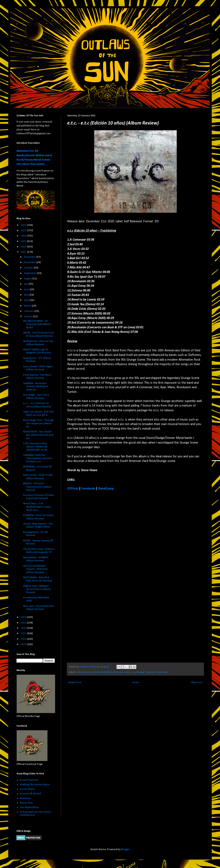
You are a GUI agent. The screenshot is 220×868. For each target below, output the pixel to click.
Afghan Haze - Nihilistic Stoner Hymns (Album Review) (37, 589)
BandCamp (106, 489)
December (30, 257)
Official (73, 489)
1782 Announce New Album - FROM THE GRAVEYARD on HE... (36, 447)
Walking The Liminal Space (35, 785)
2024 (24, 236)
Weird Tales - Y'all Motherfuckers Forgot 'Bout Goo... (37, 507)
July (26, 284)
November (30, 262)
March (28, 306)
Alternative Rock (122, 672)
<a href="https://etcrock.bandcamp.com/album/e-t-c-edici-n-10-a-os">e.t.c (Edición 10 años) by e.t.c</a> (103, 576)
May (27, 295)
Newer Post (75, 682)
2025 (24, 230)
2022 (24, 247)
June (27, 290)
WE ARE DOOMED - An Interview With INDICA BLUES (37, 324)
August (28, 279)
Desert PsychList (29, 780)
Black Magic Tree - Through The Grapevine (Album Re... (38, 423)
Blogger (125, 849)
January (29, 316)
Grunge (140, 672)
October (29, 268)
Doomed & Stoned (30, 794)
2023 (24, 241)
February (29, 311)
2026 (24, 225)
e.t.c (133, 672)
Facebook (88, 489)
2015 (24, 644)
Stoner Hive (26, 803)
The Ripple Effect (29, 807)
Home (136, 682)
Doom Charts (27, 789)
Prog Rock (150, 672)
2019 (24, 623)
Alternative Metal (103, 672)
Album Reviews (85, 672)
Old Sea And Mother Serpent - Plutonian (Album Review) (35, 569)
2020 (24, 617)
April (27, 300)
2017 (24, 633)
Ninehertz (25, 798)
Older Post (196, 682)
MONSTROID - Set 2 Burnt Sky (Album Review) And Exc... (38, 435)
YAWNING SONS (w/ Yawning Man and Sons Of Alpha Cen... (38, 458)
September (30, 273)
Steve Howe (162, 672)
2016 (24, 639)
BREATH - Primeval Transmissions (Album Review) (37, 487)
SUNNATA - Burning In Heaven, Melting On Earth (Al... (36, 387)
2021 (24, 252)
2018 (24, 628)
